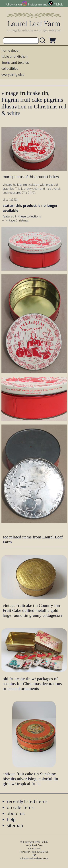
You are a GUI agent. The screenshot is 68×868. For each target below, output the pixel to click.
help (11, 819)
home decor (11, 50)
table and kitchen (15, 56)
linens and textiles (15, 62)
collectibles (10, 68)
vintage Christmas (17, 220)
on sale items (20, 807)
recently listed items (27, 801)
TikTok (58, 4)
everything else (13, 74)
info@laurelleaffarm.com (34, 858)
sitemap (15, 825)
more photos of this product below (31, 177)
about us (16, 813)
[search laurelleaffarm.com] (43, 41)
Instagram (35, 4)
